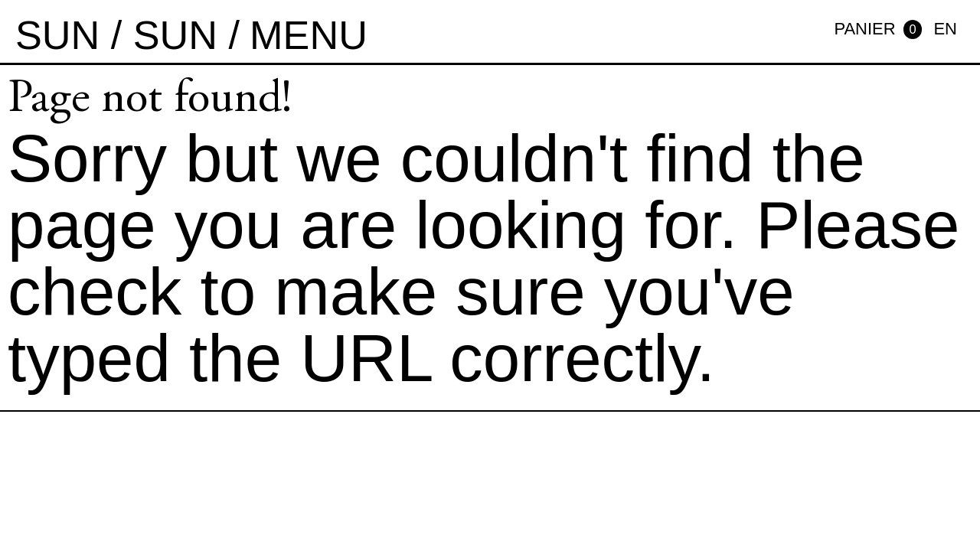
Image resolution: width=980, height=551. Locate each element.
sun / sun (116, 35)
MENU (309, 35)
